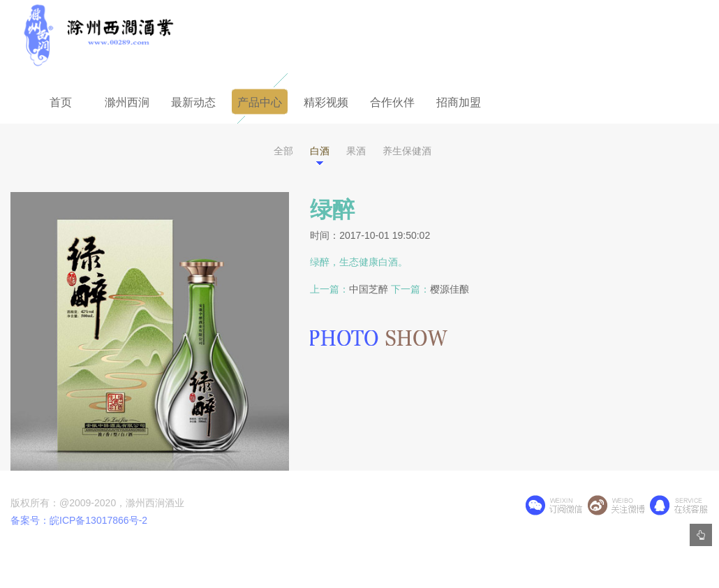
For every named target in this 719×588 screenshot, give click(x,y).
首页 (61, 102)
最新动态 (193, 102)
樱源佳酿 (450, 289)
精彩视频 (326, 102)
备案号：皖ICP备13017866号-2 (79, 520)
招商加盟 (459, 102)
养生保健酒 (407, 151)
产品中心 (260, 102)
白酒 (320, 151)
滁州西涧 (127, 102)
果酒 (356, 151)
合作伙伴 (392, 102)
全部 (283, 151)
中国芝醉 (369, 289)
